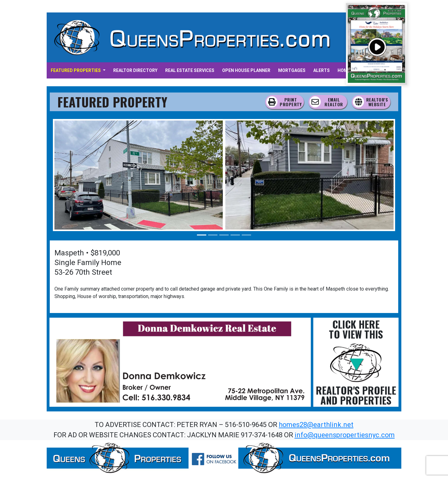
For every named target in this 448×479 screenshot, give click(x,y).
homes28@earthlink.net (316, 425)
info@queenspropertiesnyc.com (345, 435)
